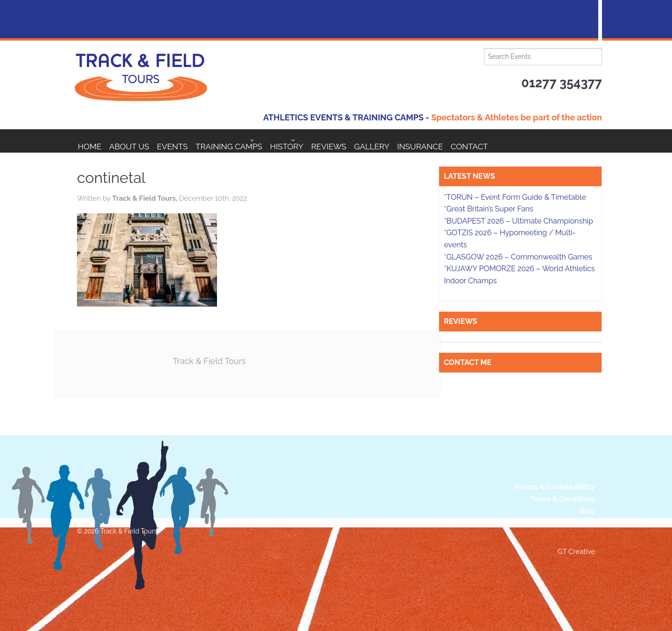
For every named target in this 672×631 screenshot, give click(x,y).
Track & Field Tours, (145, 198)
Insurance (493, 141)
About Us (137, 141)
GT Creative (576, 552)
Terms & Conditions (563, 499)
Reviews (386, 141)
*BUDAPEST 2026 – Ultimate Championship (518, 221)
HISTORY (327, 141)
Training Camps (252, 141)
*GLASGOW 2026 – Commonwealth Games (518, 257)
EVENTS (188, 141)
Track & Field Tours (219, 360)
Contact (550, 141)
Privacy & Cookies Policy (554, 487)
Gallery (437, 141)
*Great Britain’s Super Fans (488, 209)
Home (90, 141)
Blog (587, 511)
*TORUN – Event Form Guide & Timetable (515, 197)
